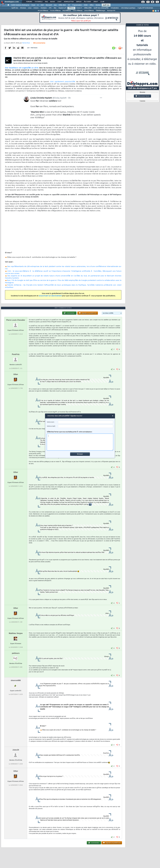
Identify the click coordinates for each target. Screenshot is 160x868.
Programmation (77, 5)
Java (55, 5)
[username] (86, 422)
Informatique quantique (128, 8)
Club (102, 2)
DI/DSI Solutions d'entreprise (20, 5)
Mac (55, 8)
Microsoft (49, 5)
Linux (30, 8)
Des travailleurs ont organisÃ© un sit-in (22, 68)
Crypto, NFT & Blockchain (145, 8)
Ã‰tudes (87, 2)
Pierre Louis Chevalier (16, 320)
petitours (16, 653)
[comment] (80, 442)
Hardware (44, 8)
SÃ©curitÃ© (88, 8)
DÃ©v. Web (62, 5)
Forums (29, 2)
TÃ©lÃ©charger (100, 11)
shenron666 (16, 680)
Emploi (79, 2)
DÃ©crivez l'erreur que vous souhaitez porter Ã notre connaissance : (80, 441)
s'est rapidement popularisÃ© (62, 82)
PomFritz (16, 354)
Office (92, 5)
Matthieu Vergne (16, 633)
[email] (86, 426)
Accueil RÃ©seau (43, 11)
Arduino (36, 8)
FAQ (46, 2)
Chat (59, 2)
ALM (42, 5)
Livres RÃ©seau (89, 11)
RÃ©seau (71, 8)
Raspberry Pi (62, 8)
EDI (69, 5)
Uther (16, 374)
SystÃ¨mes (106, 5)
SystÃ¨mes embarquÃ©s (101, 8)
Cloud (33, 5)
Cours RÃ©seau (78, 11)
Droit (96, 2)
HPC (50, 8)
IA (38, 5)
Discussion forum (142, 96)
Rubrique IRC (111, 11)
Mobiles (98, 5)
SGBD (86, 5)
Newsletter (69, 2)
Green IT (79, 8)
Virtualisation (115, 8)
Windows (23, 8)
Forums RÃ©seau (55, 11)
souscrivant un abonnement (50, 296)
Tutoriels (38, 2)
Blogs (53, 2)
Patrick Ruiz (26, 43)
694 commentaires (39, 43)
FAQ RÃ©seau (67, 11)
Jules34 (16, 750)
